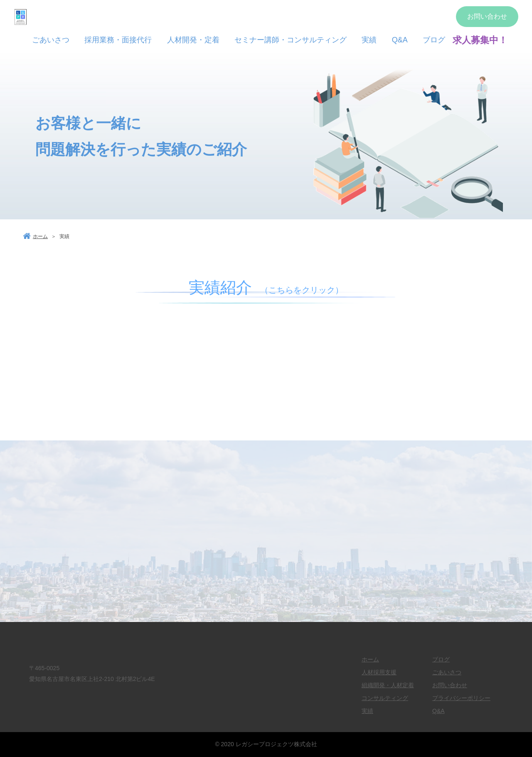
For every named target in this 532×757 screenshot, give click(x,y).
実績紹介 (266, 288)
